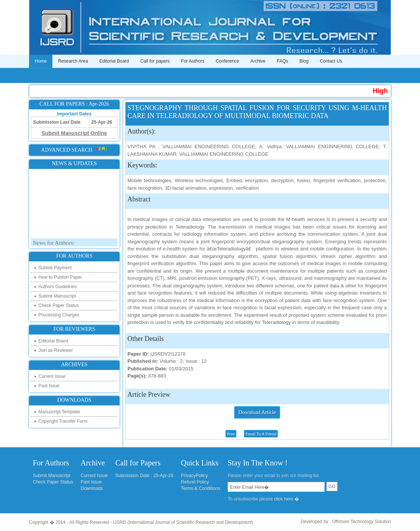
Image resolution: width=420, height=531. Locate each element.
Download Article (257, 412)
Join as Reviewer (56, 350)
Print (231, 434)
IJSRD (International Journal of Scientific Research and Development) (183, 522)
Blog (304, 61)
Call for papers (155, 61)
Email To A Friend (261, 434)
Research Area (73, 61)
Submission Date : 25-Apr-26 (144, 476)
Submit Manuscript (57, 296)
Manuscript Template (59, 412)
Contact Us (331, 61)
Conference (227, 61)
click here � (287, 499)
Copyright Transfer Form (63, 421)
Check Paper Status (59, 305)
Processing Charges (59, 315)
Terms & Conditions (201, 488)
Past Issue (49, 386)
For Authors (193, 61)
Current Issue (52, 376)
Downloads (92, 488)
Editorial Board (114, 61)
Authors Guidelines (57, 287)
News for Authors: (54, 244)
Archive (258, 61)
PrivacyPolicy (194, 476)
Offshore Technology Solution (362, 522)
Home (41, 61)
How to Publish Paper (60, 277)
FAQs (282, 61)
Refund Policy (195, 482)
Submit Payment (55, 268)
